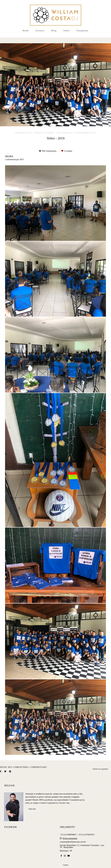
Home (26, 31)
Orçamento (83, 31)
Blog (54, 31)
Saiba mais (32, 807)
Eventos (40, 31)
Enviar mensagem (70, 837)
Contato (66, 863)
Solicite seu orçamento (100, 769)
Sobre (67, 31)
